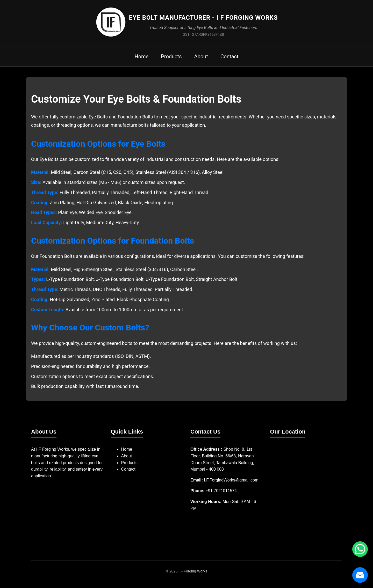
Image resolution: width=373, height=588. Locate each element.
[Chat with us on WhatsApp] (360, 549)
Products (171, 56)
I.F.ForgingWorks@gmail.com (231, 480)
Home (141, 56)
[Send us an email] (360, 575)
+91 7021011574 (221, 491)
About (201, 56)
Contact (229, 56)
